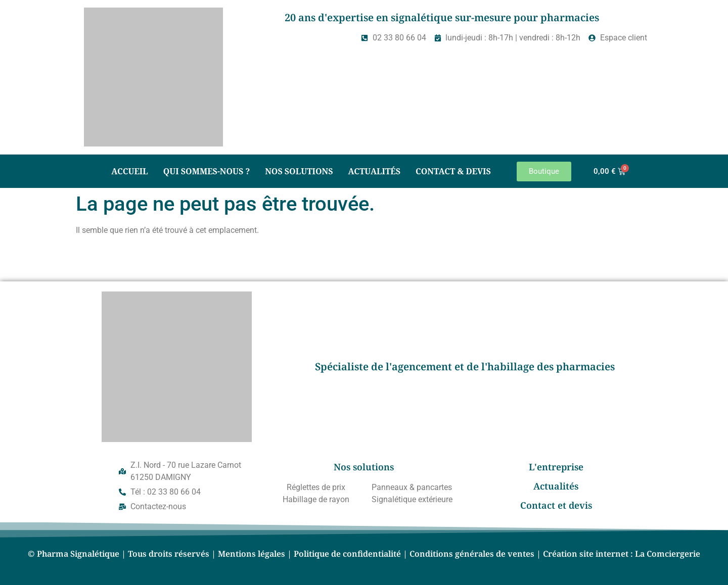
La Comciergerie (668, 554)
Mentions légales (252, 554)
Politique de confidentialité (347, 554)
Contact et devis (556, 505)
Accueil (129, 171)
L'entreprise (556, 467)
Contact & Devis (453, 171)
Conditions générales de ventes (472, 554)
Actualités (374, 171)
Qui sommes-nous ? (207, 171)
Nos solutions (299, 171)
